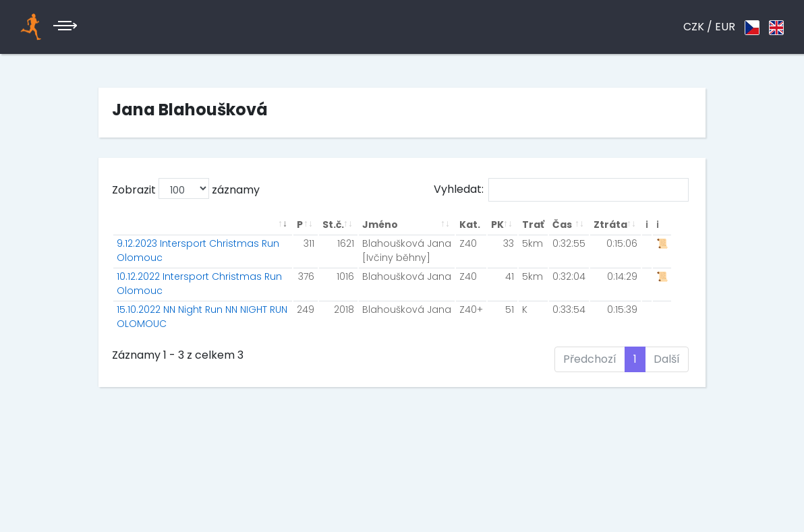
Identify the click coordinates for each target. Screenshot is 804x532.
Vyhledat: (561, 190)
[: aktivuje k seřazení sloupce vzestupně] (203, 225)
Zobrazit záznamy (186, 188)
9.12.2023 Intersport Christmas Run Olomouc (198, 250)
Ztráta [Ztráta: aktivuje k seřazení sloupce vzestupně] (610, 225)
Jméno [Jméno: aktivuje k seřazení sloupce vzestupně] (380, 225)
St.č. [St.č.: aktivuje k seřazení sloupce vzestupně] (333, 225)
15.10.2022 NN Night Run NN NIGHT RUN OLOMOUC (202, 317)
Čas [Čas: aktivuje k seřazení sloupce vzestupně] (562, 225)
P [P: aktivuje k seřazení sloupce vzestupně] (300, 225)
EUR (725, 27)
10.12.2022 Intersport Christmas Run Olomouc (199, 284)
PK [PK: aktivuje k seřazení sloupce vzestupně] (497, 225)
